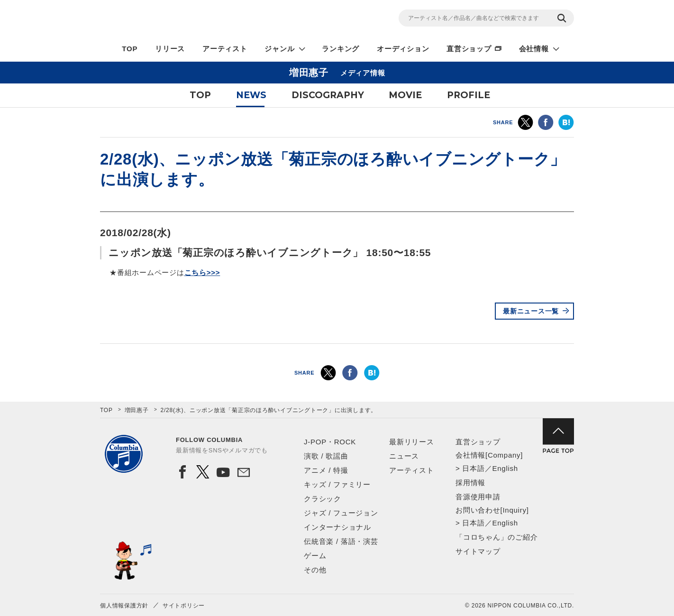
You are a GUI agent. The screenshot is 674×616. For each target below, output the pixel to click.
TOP (130, 49)
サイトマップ (478, 551)
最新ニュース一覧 (531, 311)
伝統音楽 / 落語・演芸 (341, 541)
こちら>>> (202, 272)
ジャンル (279, 49)
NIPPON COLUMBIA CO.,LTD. (185, 19)
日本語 (473, 468)
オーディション (403, 49)
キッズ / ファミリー (337, 484)
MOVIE (405, 95)
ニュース (404, 456)
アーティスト (225, 49)
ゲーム (315, 556)
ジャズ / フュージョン (341, 513)
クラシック (323, 499)
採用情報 (470, 483)
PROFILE (469, 95)
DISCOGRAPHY (328, 95)
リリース (170, 49)
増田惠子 (137, 410)
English (505, 468)
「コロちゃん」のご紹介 (496, 537)
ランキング (341, 49)
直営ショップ (469, 49)
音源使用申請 (478, 497)
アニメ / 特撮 (326, 470)
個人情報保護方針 (124, 606)
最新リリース (412, 442)
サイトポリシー (184, 606)
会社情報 (534, 49)
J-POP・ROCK (330, 442)
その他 (315, 570)
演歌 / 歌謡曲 (326, 456)
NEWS (251, 95)
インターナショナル (337, 527)
